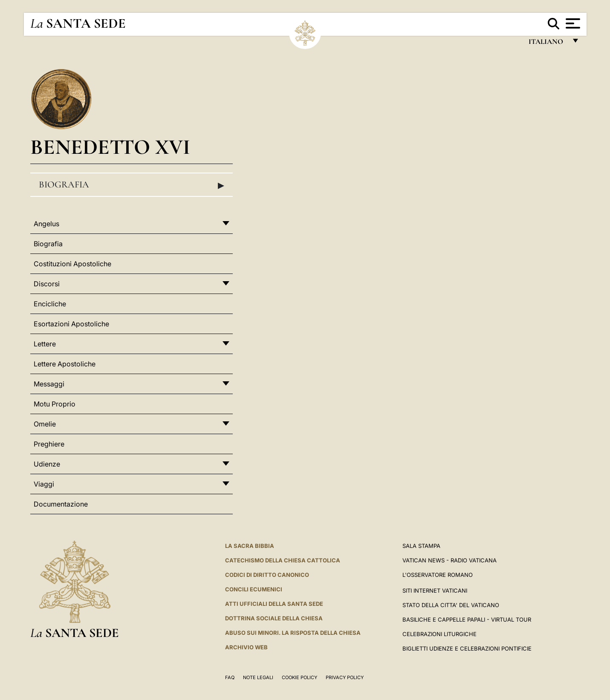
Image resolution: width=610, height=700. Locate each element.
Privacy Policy (345, 677)
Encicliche (50, 304)
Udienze (47, 464)
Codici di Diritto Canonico (267, 575)
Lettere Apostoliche (65, 364)
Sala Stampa (421, 546)
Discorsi (47, 284)
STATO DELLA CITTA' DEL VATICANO (451, 605)
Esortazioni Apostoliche (71, 324)
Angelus (46, 224)
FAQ (230, 677)
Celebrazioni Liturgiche (439, 634)
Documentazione (61, 504)
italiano (548, 44)
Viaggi (44, 484)
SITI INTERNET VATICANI (435, 591)
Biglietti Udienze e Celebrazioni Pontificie (467, 648)
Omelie (45, 424)
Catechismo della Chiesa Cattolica (283, 560)
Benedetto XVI (110, 147)
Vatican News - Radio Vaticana (450, 560)
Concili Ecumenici (254, 589)
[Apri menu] (572, 23)
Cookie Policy (299, 677)
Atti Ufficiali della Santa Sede (274, 604)
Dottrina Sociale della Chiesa (274, 618)
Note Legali (258, 677)
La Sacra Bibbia (250, 546)
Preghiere (49, 444)
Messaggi (49, 384)
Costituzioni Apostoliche (72, 264)
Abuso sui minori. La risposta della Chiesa (293, 633)
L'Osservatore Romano (438, 575)
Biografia (132, 185)
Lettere (45, 344)
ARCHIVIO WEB (246, 647)
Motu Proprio (55, 404)
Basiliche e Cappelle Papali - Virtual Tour (467, 619)
